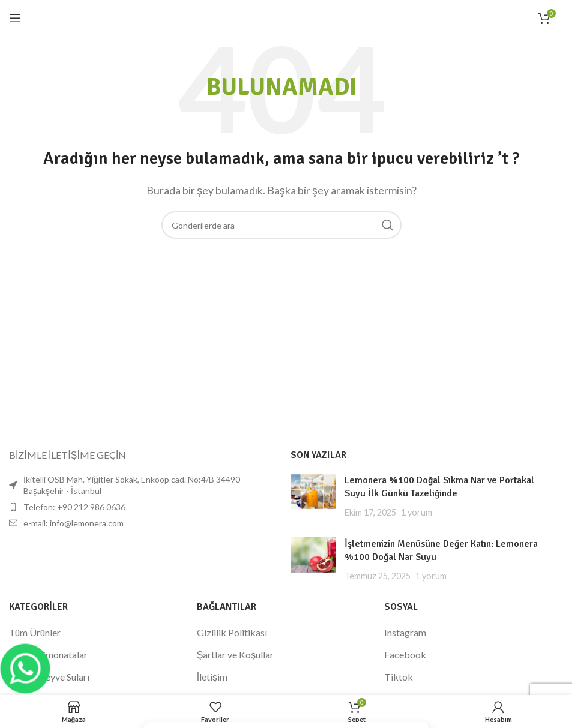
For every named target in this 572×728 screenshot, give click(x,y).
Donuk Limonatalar (48, 654)
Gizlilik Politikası (232, 632)
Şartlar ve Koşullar (236, 654)
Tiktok (399, 677)
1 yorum (417, 512)
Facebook (405, 654)
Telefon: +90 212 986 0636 (74, 507)
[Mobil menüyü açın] (15, 18)
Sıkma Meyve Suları (49, 677)
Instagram (405, 632)
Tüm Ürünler (35, 632)
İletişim (212, 677)
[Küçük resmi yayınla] (313, 496)
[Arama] (281, 225)
